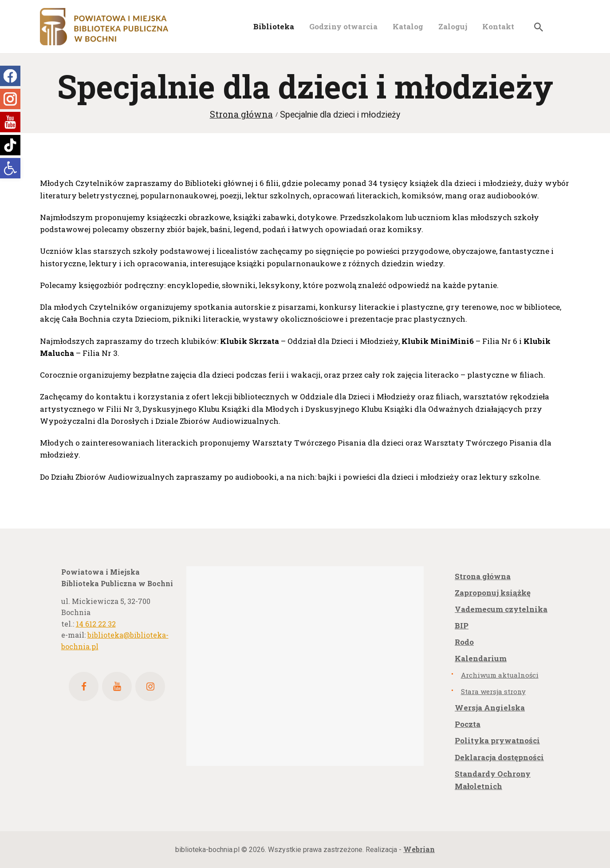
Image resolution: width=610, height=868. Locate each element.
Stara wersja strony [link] (493, 691)
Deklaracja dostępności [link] (499, 757)
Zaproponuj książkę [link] (493, 593)
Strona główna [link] (241, 114)
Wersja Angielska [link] (490, 708)
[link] (10, 168)
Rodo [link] (464, 642)
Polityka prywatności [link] (497, 740)
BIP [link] (462, 625)
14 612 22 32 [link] (96, 624)
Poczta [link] (468, 724)
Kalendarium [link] (481, 658)
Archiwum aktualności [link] (500, 675)
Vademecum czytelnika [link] (501, 609)
